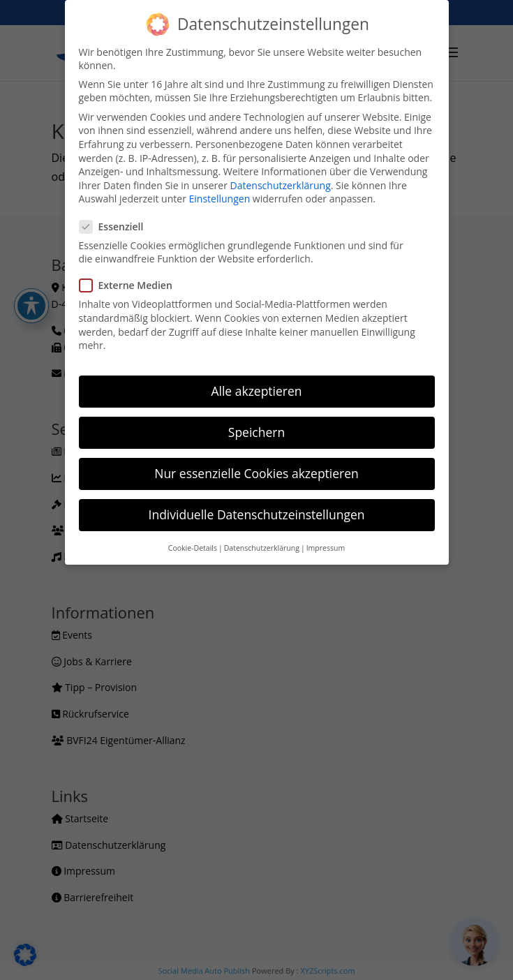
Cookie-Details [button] (193, 548)
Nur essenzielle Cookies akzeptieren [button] (256, 473)
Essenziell (117, 227)
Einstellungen (220, 199)
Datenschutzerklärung (281, 185)
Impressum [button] (326, 548)
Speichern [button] (256, 432)
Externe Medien (132, 285)
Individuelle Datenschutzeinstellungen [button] (257, 514)
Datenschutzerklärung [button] (262, 548)
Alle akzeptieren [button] (256, 391)
